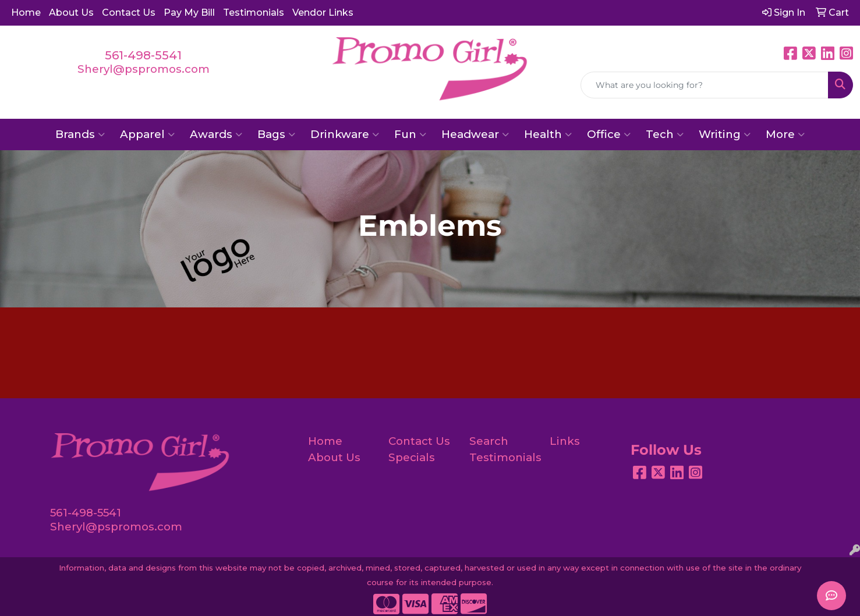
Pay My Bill (189, 13)
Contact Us (129, 13)
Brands (80, 134)
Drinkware (345, 134)
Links (565, 441)
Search (489, 441)
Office (609, 134)
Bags (276, 134)
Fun (410, 134)
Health (548, 134)
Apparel (147, 134)
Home (26, 13)
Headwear (475, 134)
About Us (71, 13)
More (785, 134)
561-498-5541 (143, 55)
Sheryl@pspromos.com (144, 69)
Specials (412, 457)
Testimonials (254, 13)
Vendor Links (323, 13)
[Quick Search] (705, 85)
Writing (725, 134)
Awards (216, 134)
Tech (665, 134)
